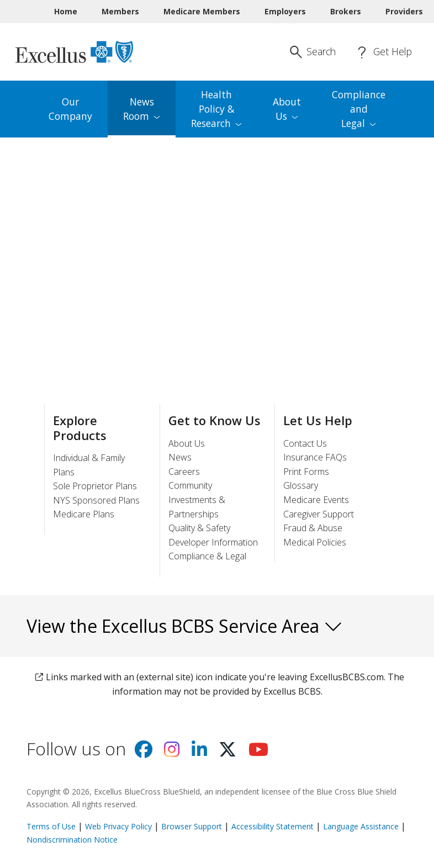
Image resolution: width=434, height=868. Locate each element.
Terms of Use (51, 826)
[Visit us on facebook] (144, 753)
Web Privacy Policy (118, 826)
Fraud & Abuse (313, 528)
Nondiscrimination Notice (72, 840)
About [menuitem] (287, 109)
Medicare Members (202, 11)
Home (66, 11)
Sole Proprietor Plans (95, 486)
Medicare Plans (84, 514)
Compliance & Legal (207, 556)
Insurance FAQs (315, 457)
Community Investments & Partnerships (197, 499)
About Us (187, 443)
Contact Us (305, 443)
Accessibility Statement (272, 826)
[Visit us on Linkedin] (199, 753)
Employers (285, 11)
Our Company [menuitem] (70, 109)
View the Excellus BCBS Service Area (185, 626)
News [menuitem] (142, 109)
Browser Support (192, 826)
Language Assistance (362, 826)
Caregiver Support (319, 514)
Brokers (346, 11)
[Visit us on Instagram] (172, 753)
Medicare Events (316, 500)
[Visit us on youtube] (258, 753)
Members (120, 11)
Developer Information (213, 542)
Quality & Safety (199, 528)
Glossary (301, 485)
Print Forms (306, 472)
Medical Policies (315, 542)
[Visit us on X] (227, 753)
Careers (184, 472)
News (180, 457)
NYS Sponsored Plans (96, 500)
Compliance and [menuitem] (359, 109)
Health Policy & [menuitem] (216, 109)
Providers (404, 11)
